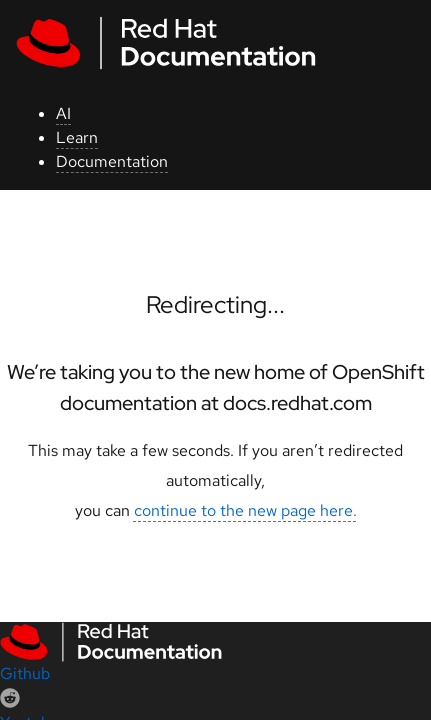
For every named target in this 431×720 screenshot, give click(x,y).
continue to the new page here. (245, 510)
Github (25, 673)
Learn (77, 137)
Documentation (112, 161)
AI (63, 113)
